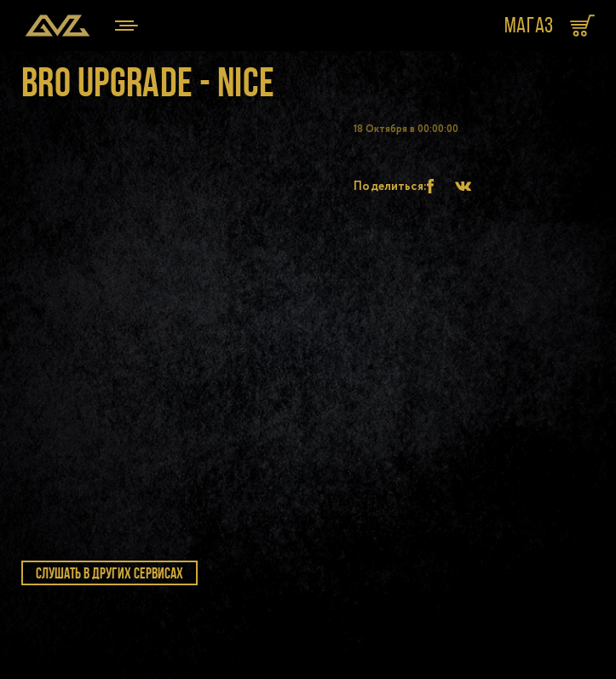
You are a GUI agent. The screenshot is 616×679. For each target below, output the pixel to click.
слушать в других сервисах (109, 573)
